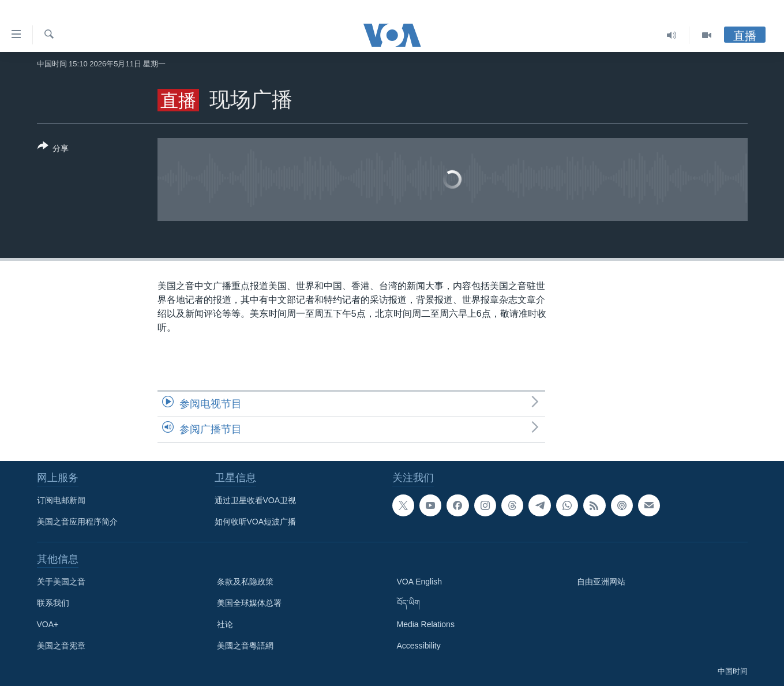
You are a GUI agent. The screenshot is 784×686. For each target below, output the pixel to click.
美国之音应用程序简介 (77, 522)
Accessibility (419, 646)
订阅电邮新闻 (61, 500)
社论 (225, 624)
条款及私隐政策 (245, 582)
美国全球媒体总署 (249, 603)
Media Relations (426, 624)
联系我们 (53, 603)
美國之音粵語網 (245, 646)
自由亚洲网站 (601, 582)
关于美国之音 (61, 582)
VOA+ (48, 624)
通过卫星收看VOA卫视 (256, 500)
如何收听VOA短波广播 (256, 522)
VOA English (420, 582)
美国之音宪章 (61, 646)
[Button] (53, 149)
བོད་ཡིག (408, 603)
